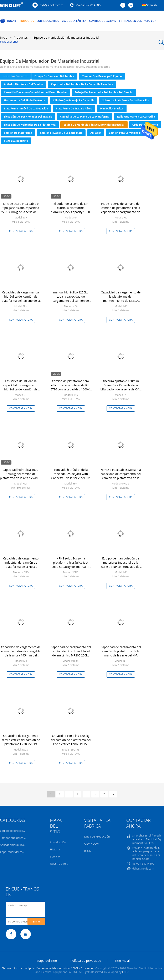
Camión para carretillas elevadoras (131, 133)
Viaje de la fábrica (74, 21)
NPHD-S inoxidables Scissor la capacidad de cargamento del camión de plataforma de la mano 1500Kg (121, 476)
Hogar (8, 21)
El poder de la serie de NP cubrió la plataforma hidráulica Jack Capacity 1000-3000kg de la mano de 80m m (71, 210)
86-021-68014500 (88, 5)
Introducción (58, 842)
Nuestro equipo (60, 863)
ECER (125, 972)
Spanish (151, 5)
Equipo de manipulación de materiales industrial (94, 125)
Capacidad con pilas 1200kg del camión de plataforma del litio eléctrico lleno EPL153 (71, 740)
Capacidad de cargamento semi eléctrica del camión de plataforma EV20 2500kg (21, 740)
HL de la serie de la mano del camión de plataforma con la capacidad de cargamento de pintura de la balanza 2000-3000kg (121, 212)
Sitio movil (122, 960)
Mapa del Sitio (47, 960)
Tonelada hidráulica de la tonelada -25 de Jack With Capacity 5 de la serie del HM (71, 474)
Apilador (96, 133)
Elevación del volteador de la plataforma (30, 125)
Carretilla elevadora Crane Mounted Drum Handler (35, 92)
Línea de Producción (97, 836)
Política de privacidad (86, 960)
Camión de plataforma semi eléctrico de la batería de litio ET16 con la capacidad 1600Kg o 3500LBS (71, 387)
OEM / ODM (92, 844)
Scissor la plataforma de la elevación (126, 100)
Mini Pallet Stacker (112, 109)
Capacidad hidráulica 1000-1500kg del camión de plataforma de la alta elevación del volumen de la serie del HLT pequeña (21, 478)
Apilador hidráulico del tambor (24, 84)
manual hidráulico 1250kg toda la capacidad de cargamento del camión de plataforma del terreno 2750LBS (71, 301)
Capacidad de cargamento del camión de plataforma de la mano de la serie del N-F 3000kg (121, 653)
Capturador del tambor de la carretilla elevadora (82, 84)
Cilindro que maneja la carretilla (74, 100)
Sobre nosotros (48, 21)
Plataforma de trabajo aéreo (74, 109)
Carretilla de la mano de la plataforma (84, 117)
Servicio (55, 856)
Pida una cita (9, 42)
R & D (88, 851)
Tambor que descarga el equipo (102, 76)
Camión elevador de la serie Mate (61, 133)
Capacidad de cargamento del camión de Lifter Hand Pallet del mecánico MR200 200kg (71, 651)
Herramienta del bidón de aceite (25, 100)
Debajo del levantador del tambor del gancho (104, 92)
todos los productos (15, 76)
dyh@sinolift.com (51, 5)
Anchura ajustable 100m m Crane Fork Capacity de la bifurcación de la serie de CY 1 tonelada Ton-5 (121, 387)
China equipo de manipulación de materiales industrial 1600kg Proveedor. (48, 968)
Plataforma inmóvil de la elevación (26, 109)
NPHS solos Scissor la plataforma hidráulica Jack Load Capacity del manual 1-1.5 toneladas (71, 565)
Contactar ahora (21, 231)
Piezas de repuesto (16, 141)
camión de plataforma (18, 133)
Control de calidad (103, 21)
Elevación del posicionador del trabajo (28, 117)
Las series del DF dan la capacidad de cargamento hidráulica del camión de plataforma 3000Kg (21, 387)
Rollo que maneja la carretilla (136, 117)
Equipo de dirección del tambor (55, 76)
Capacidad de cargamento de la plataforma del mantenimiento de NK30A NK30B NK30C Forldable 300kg (121, 299)
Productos (26, 21)
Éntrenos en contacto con (138, 21)
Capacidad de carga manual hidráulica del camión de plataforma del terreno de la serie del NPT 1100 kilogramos (21, 299)
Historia (55, 849)
